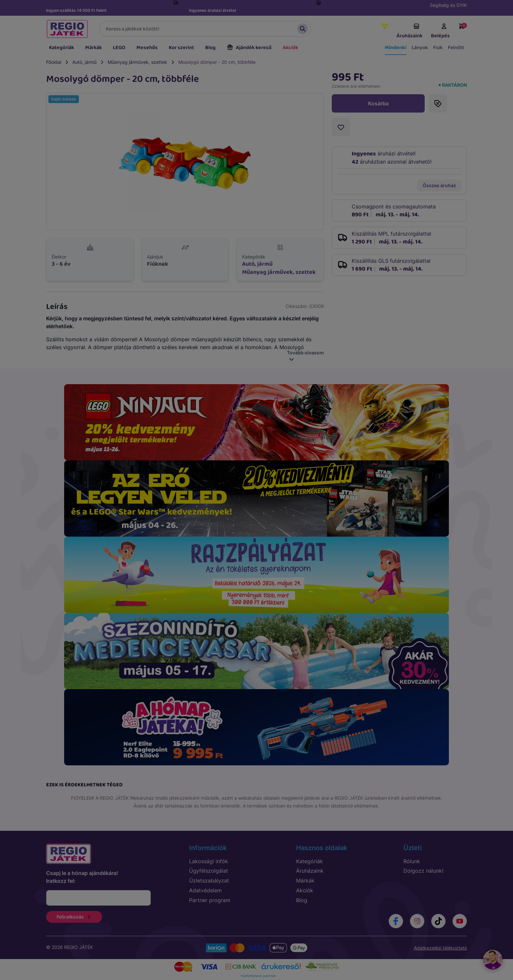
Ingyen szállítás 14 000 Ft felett (76, 10)
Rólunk (412, 861)
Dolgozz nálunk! (423, 871)
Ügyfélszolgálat (209, 871)
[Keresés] (205, 29)
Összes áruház (439, 185)
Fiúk (438, 48)
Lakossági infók (209, 861)
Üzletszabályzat (209, 881)
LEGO (119, 48)
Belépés (440, 31)
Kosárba (378, 103)
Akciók (290, 48)
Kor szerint (181, 48)
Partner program (210, 900)
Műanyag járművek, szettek (137, 62)
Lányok (420, 48)
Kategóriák (62, 48)
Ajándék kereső (249, 48)
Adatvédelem (205, 890)
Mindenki (396, 48)
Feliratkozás (74, 917)
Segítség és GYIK (448, 5)
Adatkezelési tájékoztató (440, 948)
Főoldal (54, 62)
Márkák (93, 48)
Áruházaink (409, 31)
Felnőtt (456, 48)
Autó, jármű (84, 62)
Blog (210, 48)
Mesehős (147, 48)
